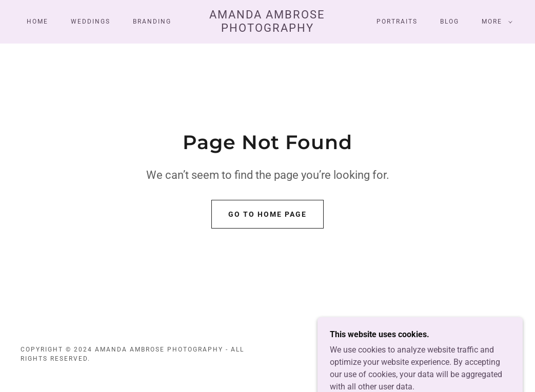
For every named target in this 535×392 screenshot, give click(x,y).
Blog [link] (450, 22)
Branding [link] (152, 22)
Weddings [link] (91, 22)
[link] (267, 29)
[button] (495, 22)
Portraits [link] (397, 22)
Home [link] (37, 22)
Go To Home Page (267, 214)
